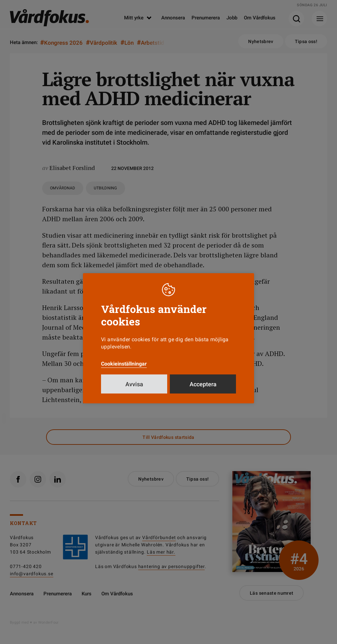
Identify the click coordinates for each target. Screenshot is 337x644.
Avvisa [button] (134, 384)
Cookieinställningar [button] (124, 364)
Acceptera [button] (203, 384)
